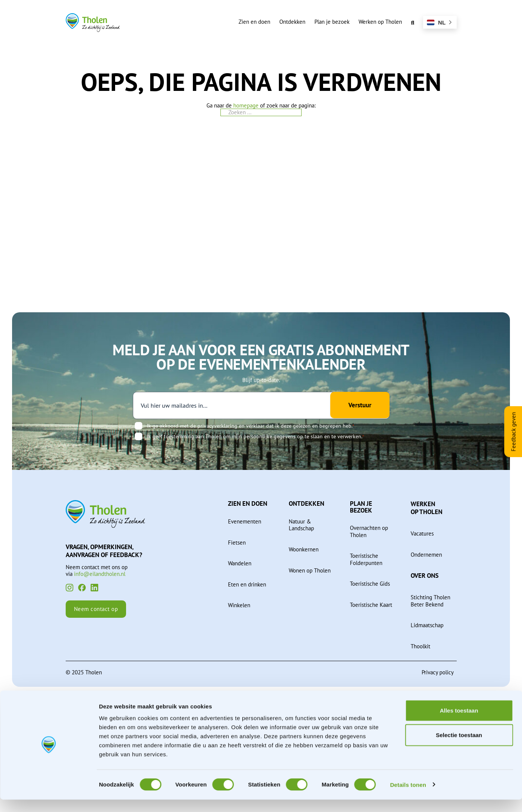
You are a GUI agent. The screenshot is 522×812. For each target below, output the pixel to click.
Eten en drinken (247, 584)
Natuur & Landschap (301, 525)
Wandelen (240, 563)
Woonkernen (304, 549)
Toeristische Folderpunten (366, 559)
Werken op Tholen (380, 21)
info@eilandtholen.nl (100, 574)
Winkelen (239, 605)
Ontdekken (292, 21)
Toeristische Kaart (371, 605)
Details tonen (408, 797)
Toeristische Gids (370, 583)
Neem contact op (96, 609)
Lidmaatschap (427, 625)
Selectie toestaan (459, 748)
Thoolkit (420, 646)
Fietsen (237, 542)
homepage (246, 105)
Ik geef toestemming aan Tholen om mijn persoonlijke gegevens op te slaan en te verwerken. (255, 436)
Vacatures (422, 533)
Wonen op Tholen (310, 570)
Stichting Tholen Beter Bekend (430, 601)
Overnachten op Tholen (369, 531)
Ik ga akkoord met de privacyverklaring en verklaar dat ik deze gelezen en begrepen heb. (250, 426)
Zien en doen (254, 21)
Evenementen (245, 521)
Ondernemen (426, 554)
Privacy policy (438, 672)
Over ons (425, 575)
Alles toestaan (459, 723)
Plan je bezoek (332, 21)
